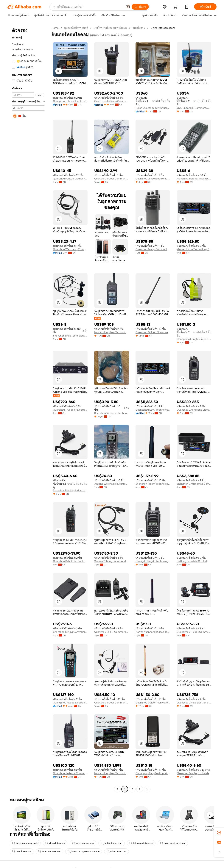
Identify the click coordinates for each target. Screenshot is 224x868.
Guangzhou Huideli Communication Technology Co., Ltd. (194, 632)
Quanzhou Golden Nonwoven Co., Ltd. (153, 332)
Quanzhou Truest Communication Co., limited (112, 179)
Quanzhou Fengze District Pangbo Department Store (70, 179)
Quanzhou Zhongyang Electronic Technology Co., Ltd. (194, 410)
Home (55, 28)
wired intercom (116, 851)
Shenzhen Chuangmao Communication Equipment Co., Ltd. (194, 484)
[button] (128, 7)
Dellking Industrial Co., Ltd (192, 561)
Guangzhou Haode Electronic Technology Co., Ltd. (70, 101)
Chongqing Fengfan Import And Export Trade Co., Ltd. (194, 339)
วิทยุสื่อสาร (139, 28)
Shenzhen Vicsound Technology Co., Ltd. (112, 413)
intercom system (83, 843)
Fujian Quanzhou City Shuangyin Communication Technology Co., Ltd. (153, 108)
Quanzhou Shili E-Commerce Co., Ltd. (112, 632)
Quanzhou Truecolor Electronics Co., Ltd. (70, 410)
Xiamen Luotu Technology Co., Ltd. (194, 249)
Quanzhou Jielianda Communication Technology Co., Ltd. (112, 101)
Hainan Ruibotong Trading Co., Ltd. (194, 179)
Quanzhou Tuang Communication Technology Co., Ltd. (153, 249)
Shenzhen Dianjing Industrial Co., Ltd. (70, 490)
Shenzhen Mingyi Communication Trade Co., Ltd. (70, 632)
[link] (219, 833)
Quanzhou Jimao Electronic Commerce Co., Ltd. (153, 179)
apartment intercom (173, 843)
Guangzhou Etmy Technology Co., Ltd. (153, 410)
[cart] (176, 7)
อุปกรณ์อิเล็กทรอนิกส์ (76, 28)
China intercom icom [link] (163, 28)
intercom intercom (141, 843)
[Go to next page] (147, 789)
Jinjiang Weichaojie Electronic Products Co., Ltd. (112, 484)
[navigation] (28, 409)
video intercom (55, 843)
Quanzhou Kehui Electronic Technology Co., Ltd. (70, 561)
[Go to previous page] (117, 789)
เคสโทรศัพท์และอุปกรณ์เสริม (110, 28)
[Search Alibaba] (88, 7)
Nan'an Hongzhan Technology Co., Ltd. (112, 332)
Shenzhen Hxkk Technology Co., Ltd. (70, 336)
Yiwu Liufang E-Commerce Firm (194, 108)
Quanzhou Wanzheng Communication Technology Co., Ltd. (70, 249)
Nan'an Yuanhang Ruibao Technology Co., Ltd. (153, 632)
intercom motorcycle (25, 843)
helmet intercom (112, 843)
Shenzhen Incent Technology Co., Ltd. (153, 484)
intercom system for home (84, 851)
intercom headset (49, 851)
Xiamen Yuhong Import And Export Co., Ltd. (112, 561)
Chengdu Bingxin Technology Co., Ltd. (153, 561)
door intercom (22, 851)
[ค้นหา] (140, 7)
